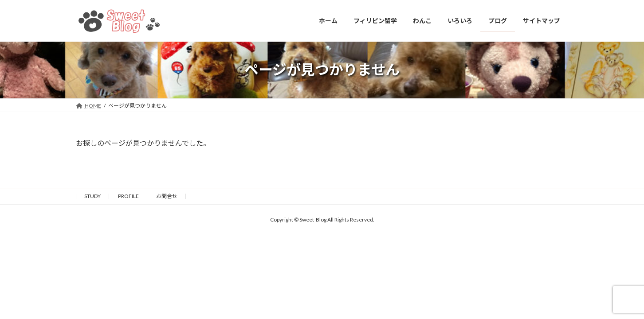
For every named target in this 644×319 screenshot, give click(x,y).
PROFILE (128, 196)
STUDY (92, 196)
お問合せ (167, 196)
